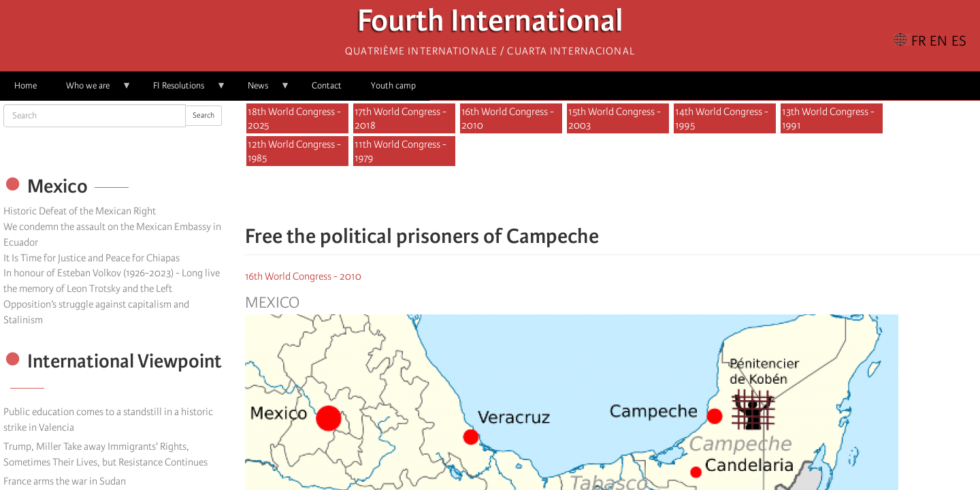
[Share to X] (593, 196)
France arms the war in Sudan (65, 481)
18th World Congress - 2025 (294, 118)
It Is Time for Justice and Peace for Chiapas (92, 258)
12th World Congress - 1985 (294, 151)
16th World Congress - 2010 (508, 118)
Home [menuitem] (26, 85)
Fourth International (490, 24)
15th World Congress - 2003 (615, 118)
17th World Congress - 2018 (401, 118)
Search (203, 115)
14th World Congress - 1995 (722, 118)
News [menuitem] (262, 90)
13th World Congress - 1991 (828, 118)
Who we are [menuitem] (92, 90)
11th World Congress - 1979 (401, 151)
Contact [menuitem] (327, 85)
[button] (651, 196)
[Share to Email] (632, 196)
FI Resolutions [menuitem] (182, 90)
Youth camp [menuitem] (393, 85)
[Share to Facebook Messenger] (612, 196)
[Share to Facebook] (574, 196)
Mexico (272, 303)
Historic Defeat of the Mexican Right (80, 211)
